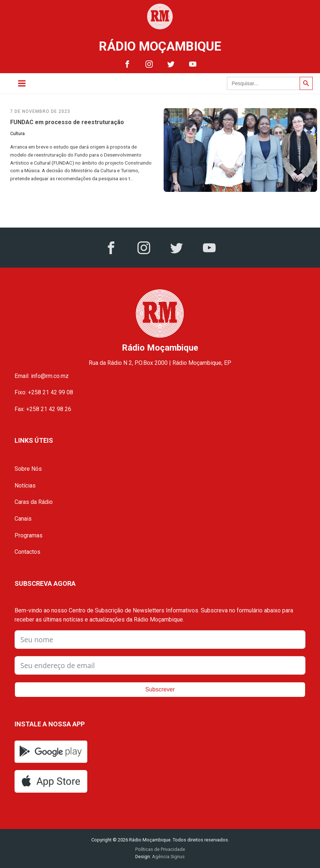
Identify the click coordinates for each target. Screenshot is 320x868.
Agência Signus (168, 857)
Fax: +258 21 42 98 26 (43, 409)
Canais (23, 519)
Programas (29, 535)
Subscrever (160, 689)
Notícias (25, 486)
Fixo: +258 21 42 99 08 (44, 392)
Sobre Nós (28, 469)
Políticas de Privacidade (160, 849)
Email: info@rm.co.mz (42, 376)
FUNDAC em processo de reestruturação (67, 122)
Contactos (27, 552)
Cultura (17, 134)
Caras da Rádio (34, 502)
